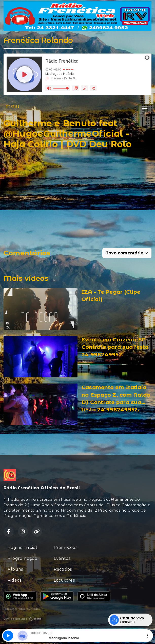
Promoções (66, 547)
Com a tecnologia (22, 619)
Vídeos (15, 580)
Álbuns (15, 569)
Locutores (64, 580)
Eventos (62, 558)
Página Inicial (22, 547)
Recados (63, 569)
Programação (23, 558)
